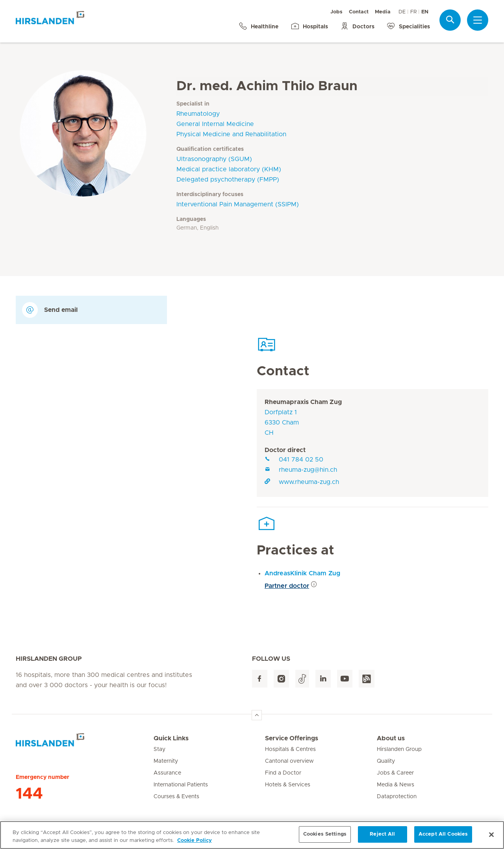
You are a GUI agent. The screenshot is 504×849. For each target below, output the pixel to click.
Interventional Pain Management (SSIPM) (238, 204)
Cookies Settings (325, 838)
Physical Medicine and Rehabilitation (231, 134)
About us (391, 738)
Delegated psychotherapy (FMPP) (228, 180)
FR (413, 12)
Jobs (336, 12)
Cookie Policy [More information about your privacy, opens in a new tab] (195, 844)
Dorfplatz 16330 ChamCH (282, 423)
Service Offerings (292, 738)
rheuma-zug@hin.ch (301, 470)
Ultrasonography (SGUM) (214, 159)
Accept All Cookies (443, 838)
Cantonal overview (289, 761)
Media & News (396, 785)
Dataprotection (397, 797)
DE (402, 12)
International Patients (181, 785)
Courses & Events (176, 797)
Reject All (382, 838)
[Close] (491, 838)
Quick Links (171, 738)
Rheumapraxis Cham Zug (303, 402)
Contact (359, 12)
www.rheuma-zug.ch (302, 482)
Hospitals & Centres (290, 749)
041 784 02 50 (294, 460)
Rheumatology (198, 114)
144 (29, 794)
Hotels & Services (288, 785)
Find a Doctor (283, 773)
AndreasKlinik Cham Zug (302, 573)
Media (383, 12)
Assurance (167, 773)
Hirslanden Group (399, 749)
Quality (386, 761)
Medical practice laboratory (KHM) (229, 169)
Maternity (166, 761)
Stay (159, 749)
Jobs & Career (395, 773)
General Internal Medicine (215, 124)
